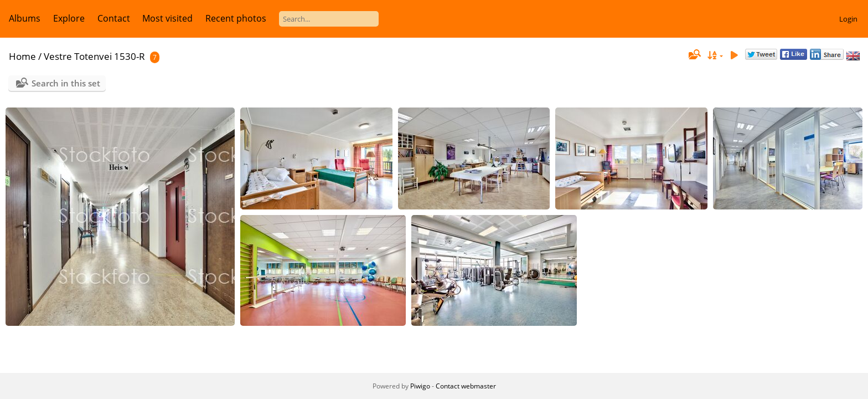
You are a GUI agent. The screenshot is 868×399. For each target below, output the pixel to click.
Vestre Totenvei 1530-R (94, 56)
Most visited (167, 18)
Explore (69, 18)
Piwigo (420, 386)
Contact (114, 18)
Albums (25, 18)
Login (848, 19)
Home (22, 56)
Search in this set (66, 83)
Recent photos (236, 18)
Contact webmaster (466, 386)
